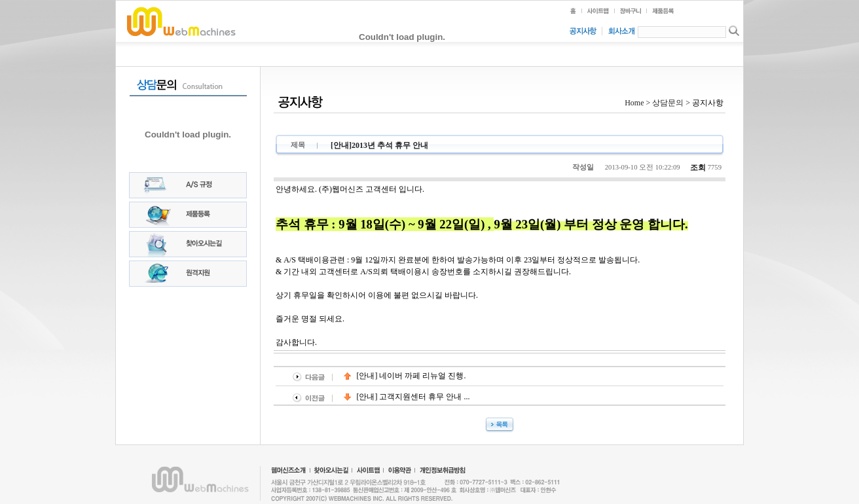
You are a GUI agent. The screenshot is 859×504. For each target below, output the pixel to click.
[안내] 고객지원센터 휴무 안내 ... (407, 397)
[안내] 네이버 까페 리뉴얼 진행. (405, 376)
